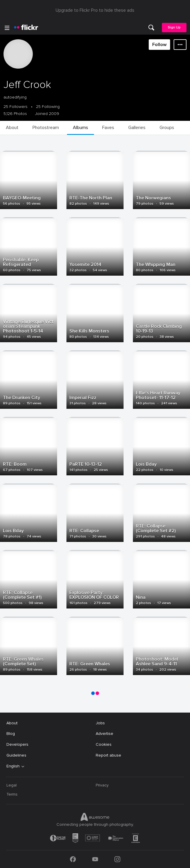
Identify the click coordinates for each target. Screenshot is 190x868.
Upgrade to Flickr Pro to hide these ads (95, 10)
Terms (12, 794)
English (13, 766)
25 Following (48, 107)
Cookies (104, 744)
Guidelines (16, 755)
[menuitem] (151, 28)
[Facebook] (73, 859)
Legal (12, 785)
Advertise (105, 734)
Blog (11, 734)
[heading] (26, 28)
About (12, 723)
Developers (17, 744)
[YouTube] (95, 859)
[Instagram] (117, 859)
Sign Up (174, 27)
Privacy (102, 785)
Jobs (100, 723)
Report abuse (108, 755)
